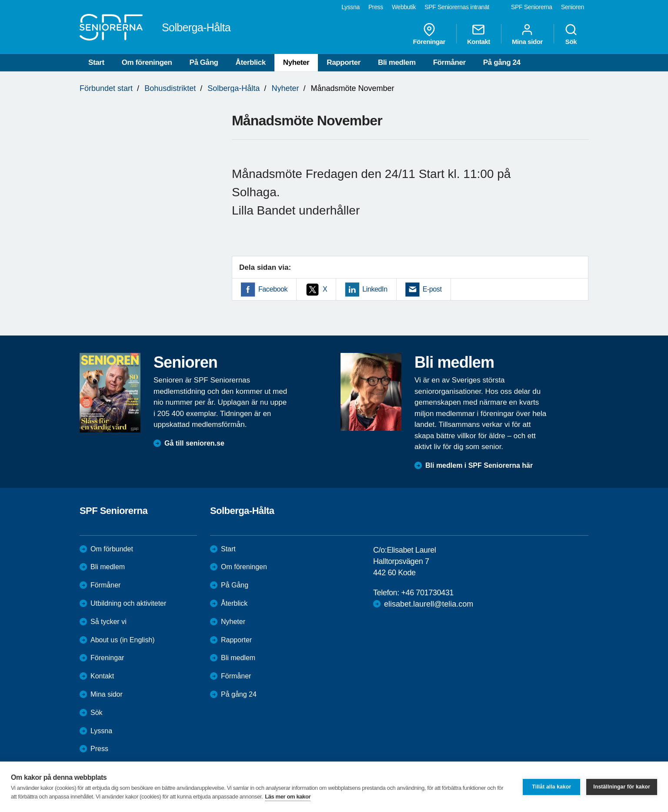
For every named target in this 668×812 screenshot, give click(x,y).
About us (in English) (123, 640)
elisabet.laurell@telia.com (429, 604)
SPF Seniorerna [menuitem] (532, 7)
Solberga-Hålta (234, 88)
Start (96, 62)
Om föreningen (147, 62)
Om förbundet (112, 549)
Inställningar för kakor (622, 787)
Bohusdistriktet (170, 88)
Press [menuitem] (376, 7)
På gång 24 (502, 62)
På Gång (204, 62)
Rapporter (344, 62)
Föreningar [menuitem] (429, 34)
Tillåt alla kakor (551, 787)
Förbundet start (106, 88)
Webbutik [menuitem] (404, 7)
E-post (432, 289)
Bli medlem (397, 62)
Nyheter (296, 62)
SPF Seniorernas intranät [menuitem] (457, 7)
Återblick (251, 62)
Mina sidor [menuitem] (527, 34)
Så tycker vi (109, 622)
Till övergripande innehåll (0, 0)
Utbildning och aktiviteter (128, 603)
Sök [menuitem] (571, 34)
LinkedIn (375, 289)
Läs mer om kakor (288, 797)
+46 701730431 (427, 593)
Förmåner (449, 62)
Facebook (273, 289)
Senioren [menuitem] (573, 7)
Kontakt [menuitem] (479, 34)
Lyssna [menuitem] (351, 7)
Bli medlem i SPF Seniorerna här (479, 465)
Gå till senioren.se (194, 443)
